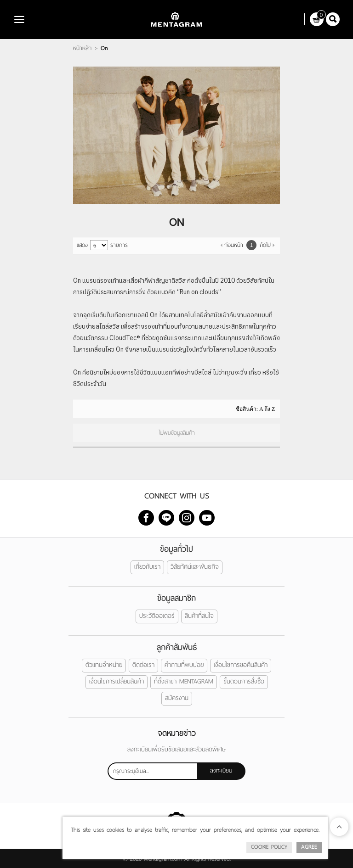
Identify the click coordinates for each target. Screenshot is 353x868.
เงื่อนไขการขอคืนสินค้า (241, 665)
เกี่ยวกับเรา (147, 567)
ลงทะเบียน (221, 770)
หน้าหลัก (82, 48)
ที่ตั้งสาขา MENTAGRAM (184, 681)
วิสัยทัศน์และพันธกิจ (195, 567)
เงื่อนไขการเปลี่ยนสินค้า (117, 681)
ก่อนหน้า (234, 245)
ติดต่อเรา (143, 665)
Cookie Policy (269, 847)
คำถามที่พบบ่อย (184, 665)
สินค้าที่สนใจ (199, 616)
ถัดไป (265, 245)
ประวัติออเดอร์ (157, 616)
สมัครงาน (177, 698)
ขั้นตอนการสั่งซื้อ (244, 681)
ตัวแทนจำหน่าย (104, 665)
